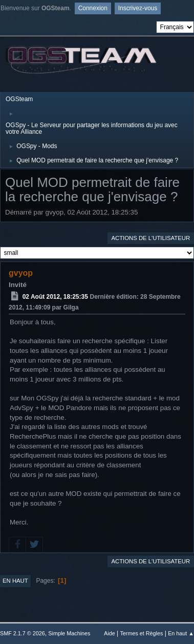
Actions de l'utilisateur (150, 238)
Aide (110, 633)
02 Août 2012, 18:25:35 (55, 297)
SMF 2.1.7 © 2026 (23, 633)
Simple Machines (69, 633)
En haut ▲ (181, 633)
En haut (15, 581)
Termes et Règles (141, 633)
